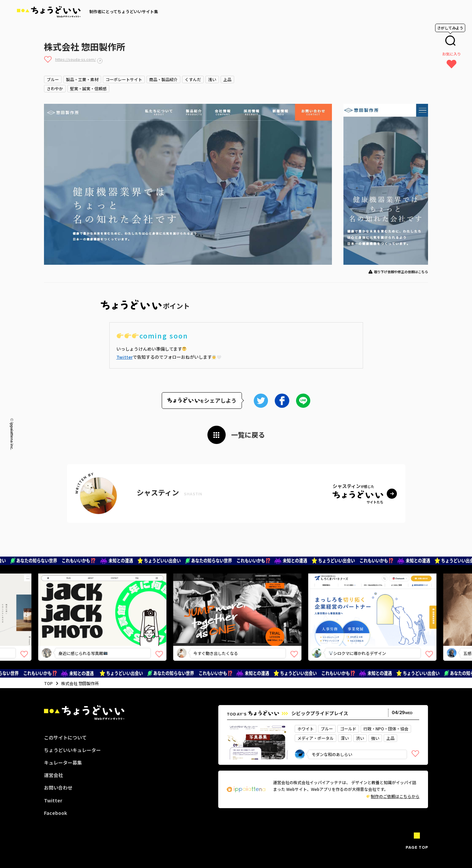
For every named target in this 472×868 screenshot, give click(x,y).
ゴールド (348, 729)
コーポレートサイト (124, 79)
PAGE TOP (417, 847)
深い (345, 738)
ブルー (53, 79)
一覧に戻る (248, 435)
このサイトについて (65, 737)
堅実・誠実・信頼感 (88, 88)
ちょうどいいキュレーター (72, 750)
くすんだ (193, 79)
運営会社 (53, 775)
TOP (48, 683)
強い (375, 738)
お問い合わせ (58, 788)
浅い (212, 79)
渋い (360, 738)
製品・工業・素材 (82, 79)
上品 (227, 79)
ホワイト (306, 729)
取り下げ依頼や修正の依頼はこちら (401, 272)
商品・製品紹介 (163, 79)
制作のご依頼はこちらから (393, 796)
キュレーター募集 (63, 763)
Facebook (55, 813)
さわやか (55, 88)
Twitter (125, 357)
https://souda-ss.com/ (75, 59)
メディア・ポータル (316, 738)
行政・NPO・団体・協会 (386, 729)
